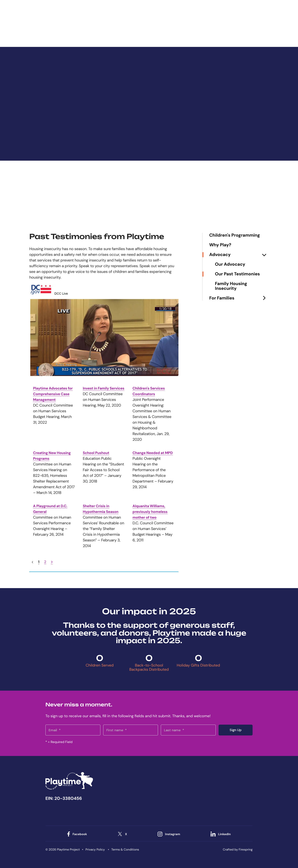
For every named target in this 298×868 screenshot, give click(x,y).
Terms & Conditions (125, 849)
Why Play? (220, 245)
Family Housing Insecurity (231, 286)
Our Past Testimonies (237, 274)
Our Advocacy (230, 264)
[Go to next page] (52, 562)
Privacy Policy (95, 849)
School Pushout (97, 453)
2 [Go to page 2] (45, 562)
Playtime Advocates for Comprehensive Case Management (51, 394)
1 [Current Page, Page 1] (39, 562)
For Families (239, 298)
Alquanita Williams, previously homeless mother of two (151, 512)
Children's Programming (235, 235)
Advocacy (239, 255)
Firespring (246, 849)
